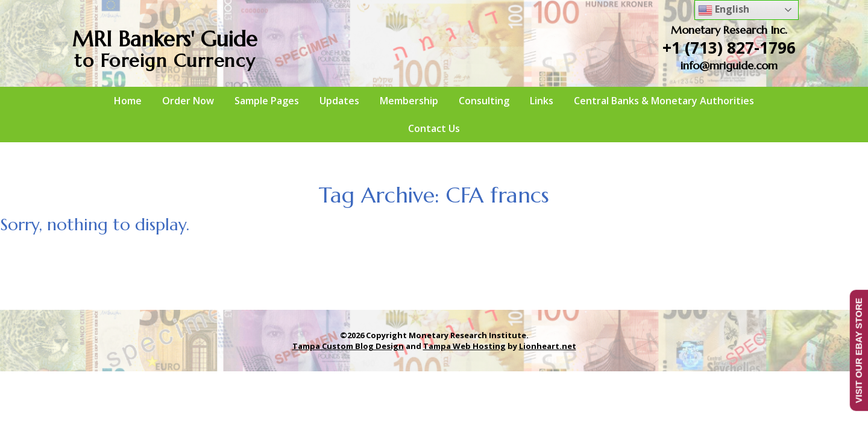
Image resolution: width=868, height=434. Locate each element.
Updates (339, 101)
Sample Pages (267, 101)
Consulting (484, 101)
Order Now (188, 101)
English (724, 10)
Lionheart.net (548, 346)
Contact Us (434, 128)
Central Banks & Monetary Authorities (664, 101)
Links (542, 101)
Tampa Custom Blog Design (348, 346)
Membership (409, 101)
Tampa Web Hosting (464, 346)
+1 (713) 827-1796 (729, 48)
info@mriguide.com (729, 65)
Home (128, 101)
